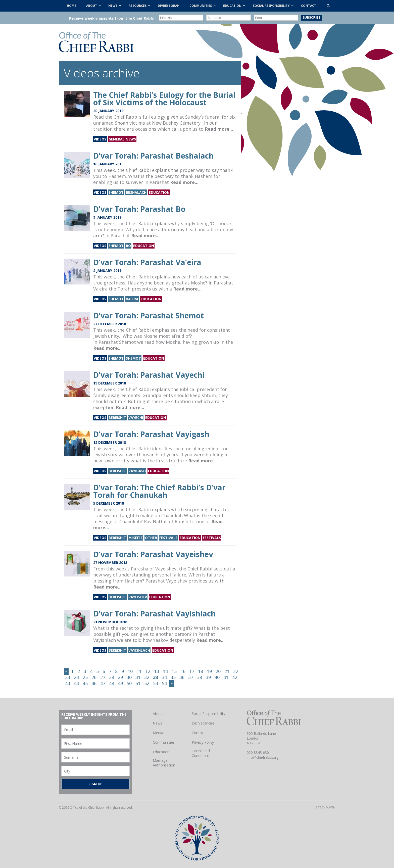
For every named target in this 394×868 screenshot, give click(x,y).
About (158, 714)
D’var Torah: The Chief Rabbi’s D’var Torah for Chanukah (159, 491)
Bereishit (117, 418)
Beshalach (136, 192)
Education (159, 192)
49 (120, 683)
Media (158, 733)
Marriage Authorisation (164, 763)
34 (164, 677)
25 (85, 677)
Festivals (168, 538)
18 (201, 671)
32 (147, 677)
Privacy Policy (203, 742)
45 (85, 683)
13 (157, 671)
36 (182, 677)
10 (130, 671)
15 (174, 671)
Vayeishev (138, 597)
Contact (198, 733)
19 (209, 671)
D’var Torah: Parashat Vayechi (149, 375)
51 (138, 683)
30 (129, 677)
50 (129, 683)
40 (217, 677)
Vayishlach (139, 650)
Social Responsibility (208, 714)
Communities (164, 742)
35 (173, 677)
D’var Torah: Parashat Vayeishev (153, 554)
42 (235, 677)
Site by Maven (326, 807)
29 (120, 677)
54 (164, 683)
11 (139, 671)
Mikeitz (136, 538)
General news (122, 139)
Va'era (132, 299)
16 (183, 671)
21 (227, 671)
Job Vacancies (203, 723)
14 (165, 671)
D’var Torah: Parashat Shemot (149, 316)
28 (112, 677)
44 (76, 683)
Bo (128, 246)
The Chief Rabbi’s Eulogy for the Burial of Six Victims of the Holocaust (164, 99)
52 (147, 683)
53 (156, 683)
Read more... (219, 129)
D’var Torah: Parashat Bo (139, 209)
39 (208, 677)
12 (148, 671)
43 (68, 683)
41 (226, 677)
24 (76, 677)
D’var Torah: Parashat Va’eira (147, 262)
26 (94, 677)
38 (200, 677)
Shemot (116, 192)
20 (218, 671)
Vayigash (137, 471)
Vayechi (136, 418)
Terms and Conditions (201, 753)
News (157, 723)
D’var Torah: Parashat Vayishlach (154, 614)
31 (138, 677)
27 (103, 677)
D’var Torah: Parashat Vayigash (151, 434)
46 (94, 683)
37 (191, 677)
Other (151, 538)
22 (236, 671)
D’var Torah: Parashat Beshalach (153, 156)
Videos (100, 139)
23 (68, 677)
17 (192, 671)
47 (103, 683)
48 (112, 683)
